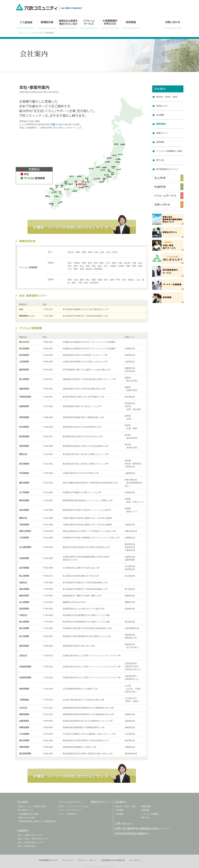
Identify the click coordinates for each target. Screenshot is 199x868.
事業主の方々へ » (101, 802)
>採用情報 (145, 810)
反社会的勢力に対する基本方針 (113, 860)
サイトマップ (68, 860)
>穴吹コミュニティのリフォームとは (73, 806)
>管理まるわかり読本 (26, 818)
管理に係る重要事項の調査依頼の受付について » (143, 829)
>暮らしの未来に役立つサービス (31, 842)
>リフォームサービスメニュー (70, 810)
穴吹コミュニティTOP (27, 33)
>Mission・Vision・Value (125, 806)
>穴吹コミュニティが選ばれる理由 (32, 806)
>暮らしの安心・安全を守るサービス (33, 839)
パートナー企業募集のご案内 (169, 151)
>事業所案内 (146, 806)
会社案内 (40, 33)
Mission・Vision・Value (167, 97)
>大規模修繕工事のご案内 (28, 814)
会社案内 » (121, 802)
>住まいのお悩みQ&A (26, 846)
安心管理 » (24, 802)
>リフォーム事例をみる (68, 814)
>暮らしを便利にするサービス (30, 835)
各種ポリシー (162, 133)
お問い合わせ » (124, 824)
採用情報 (160, 142)
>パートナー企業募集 (149, 814)
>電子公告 (145, 818)
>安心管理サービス (25, 810)
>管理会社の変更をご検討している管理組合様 (36, 821)
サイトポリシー (136, 860)
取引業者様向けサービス (167, 169)
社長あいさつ (162, 106)
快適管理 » (24, 831)
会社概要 (160, 115)
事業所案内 (161, 124)
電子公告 (160, 160)
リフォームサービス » (70, 802)
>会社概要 (119, 814)
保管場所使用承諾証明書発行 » (132, 834)
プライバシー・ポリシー (87, 860)
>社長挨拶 (119, 810)
